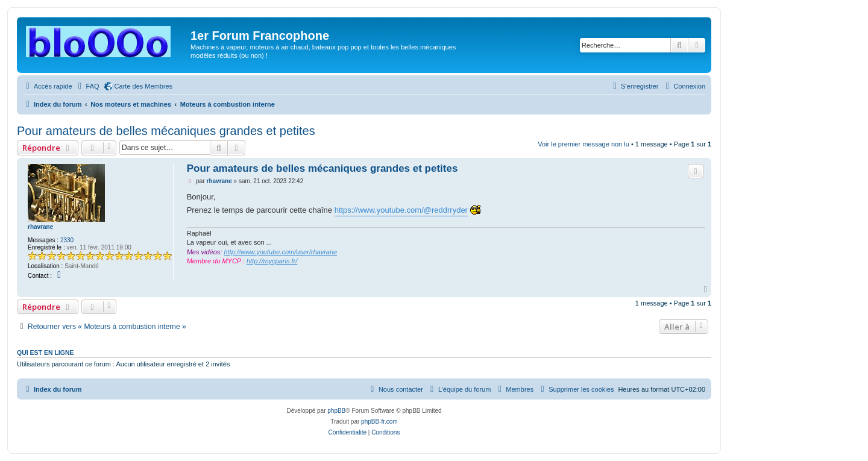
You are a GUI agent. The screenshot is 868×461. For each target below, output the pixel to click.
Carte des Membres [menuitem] (144, 86)
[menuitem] (87, 86)
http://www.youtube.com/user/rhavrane (280, 252)
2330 (67, 240)
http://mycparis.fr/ (272, 261)
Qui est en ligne (46, 353)
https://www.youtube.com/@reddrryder (401, 210)
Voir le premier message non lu (583, 144)
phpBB (336, 411)
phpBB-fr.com (379, 422)
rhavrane (40, 227)
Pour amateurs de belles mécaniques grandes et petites (166, 131)
